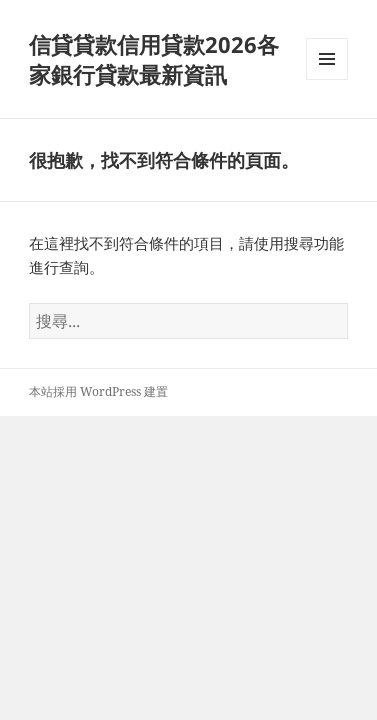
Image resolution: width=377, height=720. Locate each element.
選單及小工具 (327, 79)
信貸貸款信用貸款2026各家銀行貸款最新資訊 (154, 59)
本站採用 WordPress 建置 (98, 391)
